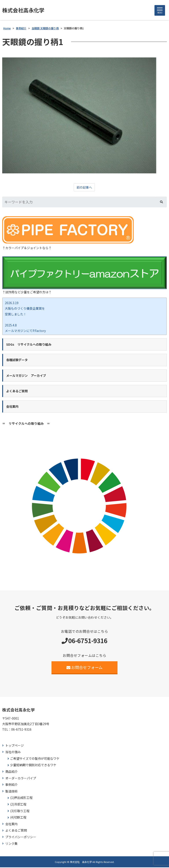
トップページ (15, 746)
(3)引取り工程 (20, 811)
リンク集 (11, 844)
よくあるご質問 (16, 831)
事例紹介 (11, 785)
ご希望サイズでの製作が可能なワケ (35, 759)
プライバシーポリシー (21, 838)
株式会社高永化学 (25, 10)
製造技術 (11, 792)
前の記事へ (84, 188)
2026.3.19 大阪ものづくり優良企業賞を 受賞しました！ (25, 309)
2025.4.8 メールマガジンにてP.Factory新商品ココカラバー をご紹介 (25, 331)
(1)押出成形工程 (21, 798)
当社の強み (13, 753)
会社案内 (11, 825)
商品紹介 (11, 772)
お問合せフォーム (85, 668)
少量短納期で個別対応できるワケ (33, 766)
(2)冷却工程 (18, 805)
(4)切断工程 (18, 818)
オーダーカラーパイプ (21, 779)
